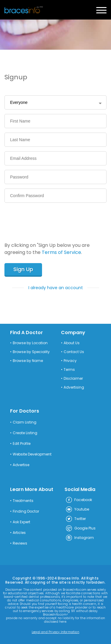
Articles (19, 533)
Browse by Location (30, 343)
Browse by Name (28, 361)
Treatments (23, 501)
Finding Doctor (26, 511)
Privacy (70, 361)
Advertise (21, 465)
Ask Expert (21, 522)
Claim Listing (25, 422)
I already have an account (56, 288)
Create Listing (25, 433)
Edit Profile (22, 444)
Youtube (77, 510)
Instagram (80, 538)
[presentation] (49, 219)
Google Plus (81, 529)
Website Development (32, 454)
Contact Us (74, 352)
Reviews (20, 543)
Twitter (76, 519)
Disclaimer (73, 379)
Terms (69, 370)
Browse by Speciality (31, 352)
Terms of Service (61, 252)
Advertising (74, 387)
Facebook (79, 500)
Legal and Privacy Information (55, 632)
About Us (72, 343)
